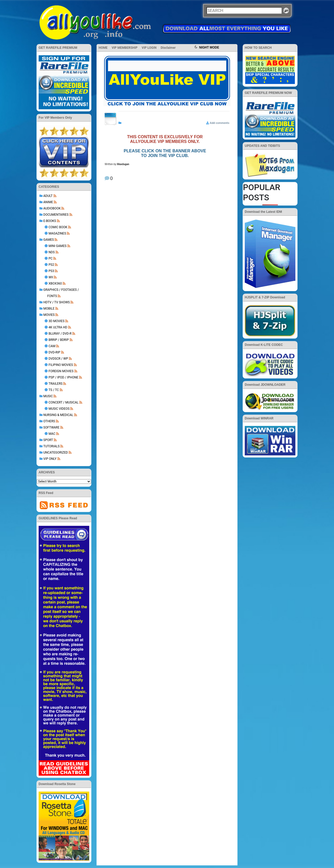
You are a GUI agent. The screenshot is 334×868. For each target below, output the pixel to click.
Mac (52, 434)
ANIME (48, 202)
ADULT (48, 196)
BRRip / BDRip (59, 340)
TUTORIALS (51, 446)
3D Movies (56, 321)
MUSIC (48, 396)
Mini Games (58, 246)
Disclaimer (168, 48)
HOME (103, 48)
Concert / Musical (64, 402)
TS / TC (54, 390)
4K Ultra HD (58, 327)
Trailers (55, 384)
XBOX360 (55, 284)
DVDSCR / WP (58, 359)
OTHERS (49, 421)
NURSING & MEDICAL (58, 415)
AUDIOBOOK (52, 208)
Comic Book (58, 227)
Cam (52, 346)
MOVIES (49, 315)
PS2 (51, 265)
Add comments (220, 123)
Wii (51, 277)
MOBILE (49, 309)
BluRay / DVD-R (60, 334)
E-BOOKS (50, 221)
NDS (52, 252)
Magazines (57, 233)
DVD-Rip (54, 352)
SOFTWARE (51, 427)
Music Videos (59, 409)
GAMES (49, 240)
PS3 (51, 271)
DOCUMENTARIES (56, 215)
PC (50, 258)
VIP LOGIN (149, 48)
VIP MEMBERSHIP (125, 48)
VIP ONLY (50, 459)
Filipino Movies (61, 365)
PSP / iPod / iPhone (63, 377)
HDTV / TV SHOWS (56, 302)
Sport (48, 440)
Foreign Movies (61, 371)
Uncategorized (56, 453)
